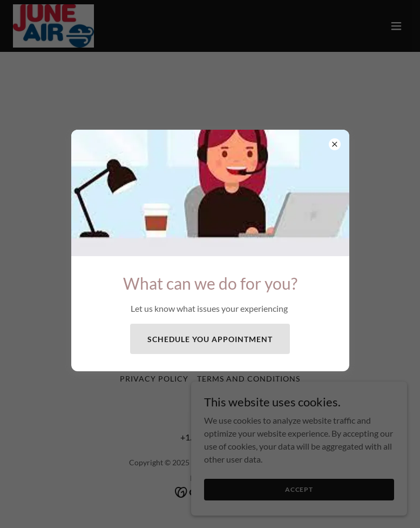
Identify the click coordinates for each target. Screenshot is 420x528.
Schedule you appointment (210, 339)
